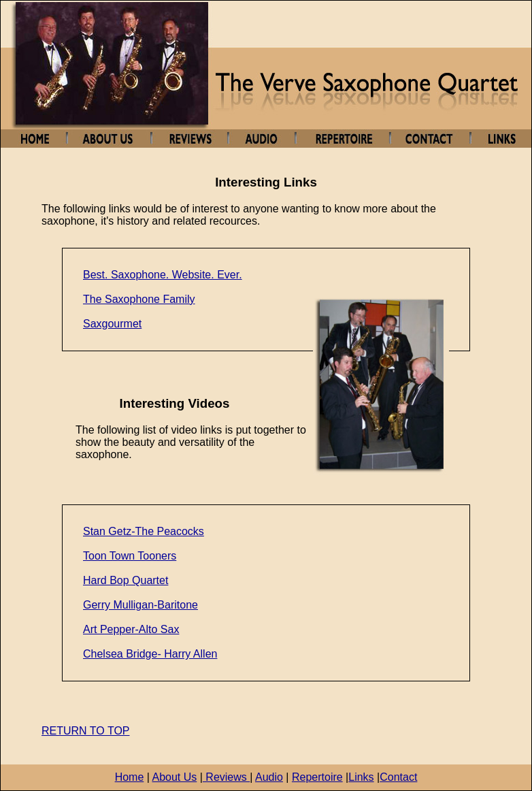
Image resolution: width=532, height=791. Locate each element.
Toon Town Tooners (130, 556)
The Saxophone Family (139, 299)
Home (130, 777)
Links (361, 777)
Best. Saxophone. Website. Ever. (163, 275)
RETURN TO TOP (86, 731)
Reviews (226, 777)
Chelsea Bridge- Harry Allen (150, 654)
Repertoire (317, 777)
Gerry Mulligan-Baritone (140, 605)
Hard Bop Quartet (126, 580)
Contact (398, 777)
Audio (269, 777)
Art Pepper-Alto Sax (131, 629)
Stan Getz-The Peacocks (144, 531)
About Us (174, 777)
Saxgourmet (112, 324)
